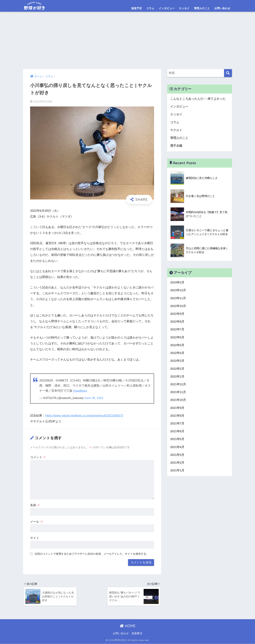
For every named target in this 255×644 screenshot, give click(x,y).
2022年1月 (177, 378)
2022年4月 (177, 354)
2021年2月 (177, 465)
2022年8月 (177, 323)
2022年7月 (177, 331)
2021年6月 (177, 434)
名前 (35, 505)
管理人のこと (202, 8)
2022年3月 (177, 362)
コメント (38, 457)
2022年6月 (177, 338)
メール (37, 521)
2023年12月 (178, 291)
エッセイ (184, 8)
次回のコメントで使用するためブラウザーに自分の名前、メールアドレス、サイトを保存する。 (92, 554)
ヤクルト (176, 130)
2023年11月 (178, 299)
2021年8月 (177, 418)
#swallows (80, 391)
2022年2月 (177, 370)
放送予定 (137, 8)
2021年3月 (177, 457)
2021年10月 (178, 402)
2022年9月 (177, 315)
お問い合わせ (222, 8)
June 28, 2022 (94, 398)
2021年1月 (177, 473)
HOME (128, 626)
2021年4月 (177, 449)
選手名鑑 (176, 146)
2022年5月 (177, 346)
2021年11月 (178, 394)
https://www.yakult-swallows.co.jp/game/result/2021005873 (85, 415)
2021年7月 (177, 426)
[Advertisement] (127, 43)
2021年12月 (178, 386)
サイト (35, 538)
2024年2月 (177, 283)
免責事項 (137, 634)
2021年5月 (177, 442)
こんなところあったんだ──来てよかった (198, 99)
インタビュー (167, 8)
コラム (150, 8)
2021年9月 (177, 410)
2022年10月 (178, 307)
